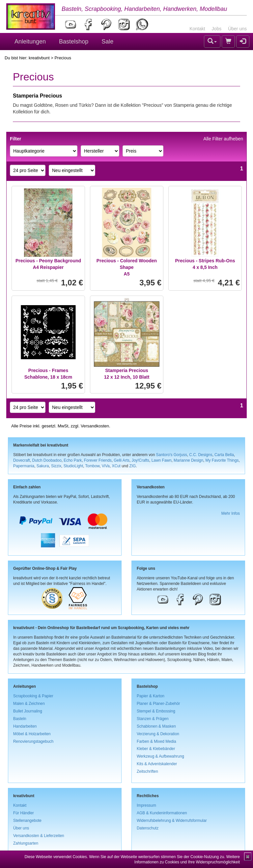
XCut (116, 466)
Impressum (146, 805)
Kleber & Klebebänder (156, 749)
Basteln (20, 719)
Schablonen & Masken (156, 726)
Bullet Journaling (28, 711)
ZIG (132, 466)
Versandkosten (95, 426)
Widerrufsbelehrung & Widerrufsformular (172, 821)
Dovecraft (22, 460)
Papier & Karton (151, 696)
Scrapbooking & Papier (33, 696)
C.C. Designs (201, 455)
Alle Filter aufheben (223, 139)
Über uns (237, 29)
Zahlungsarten (26, 843)
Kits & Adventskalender (157, 764)
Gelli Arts (122, 460)
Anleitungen (30, 42)
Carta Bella (224, 455)
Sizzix (56, 466)
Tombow (93, 466)
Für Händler (24, 813)
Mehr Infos (231, 513)
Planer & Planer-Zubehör (158, 704)
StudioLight (73, 466)
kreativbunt (39, 58)
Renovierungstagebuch (33, 741)
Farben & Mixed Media (156, 741)
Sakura (43, 466)
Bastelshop (74, 42)
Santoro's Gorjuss (172, 455)
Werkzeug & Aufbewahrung (160, 756)
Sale (107, 42)
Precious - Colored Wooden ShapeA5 (127, 267)
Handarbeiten (25, 726)
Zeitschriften (147, 771)
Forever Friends (98, 460)
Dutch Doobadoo (47, 460)
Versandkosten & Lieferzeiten (39, 836)
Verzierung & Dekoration (158, 734)
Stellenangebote (27, 821)
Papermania (24, 466)
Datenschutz (148, 828)
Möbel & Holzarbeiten (32, 734)
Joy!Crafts (141, 460)
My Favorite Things (222, 460)
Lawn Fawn (162, 460)
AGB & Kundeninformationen (162, 813)
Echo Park (73, 460)
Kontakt (197, 29)
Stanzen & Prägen (153, 719)
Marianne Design (188, 460)
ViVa (106, 466)
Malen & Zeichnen (29, 704)
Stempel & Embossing (156, 711)
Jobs (217, 29)
